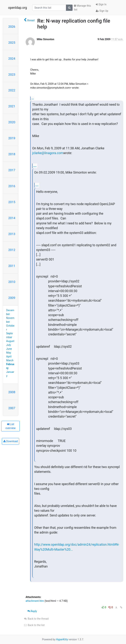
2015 (12, 202)
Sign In (101, 4)
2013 (12, 234)
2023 (12, 74)
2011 (12, 266)
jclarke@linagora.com (48, 153)
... (33, 98)
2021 (12, 106)
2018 (12, 154)
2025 (12, 43)
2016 (12, 186)
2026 (12, 27)
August (10, 341)
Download (11, 441)
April (9, 356)
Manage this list (82, 8)
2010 (12, 282)
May (9, 353)
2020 (12, 122)
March (10, 360)
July (9, 345)
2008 (12, 392)
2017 (12, 170)
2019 (12, 138)
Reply (32, 611)
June (9, 349)
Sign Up (102, 11)
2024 (12, 59)
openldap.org (17, 8)
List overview (11, 426)
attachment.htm (35, 601)
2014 (12, 218)
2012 (12, 250)
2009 (12, 298)
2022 (12, 90)
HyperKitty (62, 639)
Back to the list (34, 625)
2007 (12, 408)
